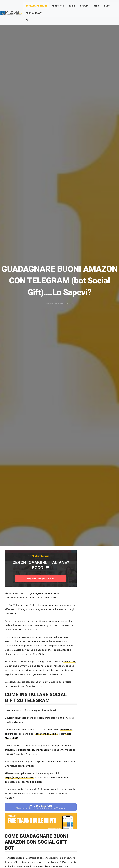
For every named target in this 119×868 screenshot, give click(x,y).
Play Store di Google (46, 734)
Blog (107, 6)
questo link (66, 730)
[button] (27, 20)
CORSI (96, 6)
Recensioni (58, 6)
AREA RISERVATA (34, 13)
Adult (85, 6)
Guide (72, 6)
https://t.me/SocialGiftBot (20, 778)
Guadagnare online (36, 6)
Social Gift (69, 662)
